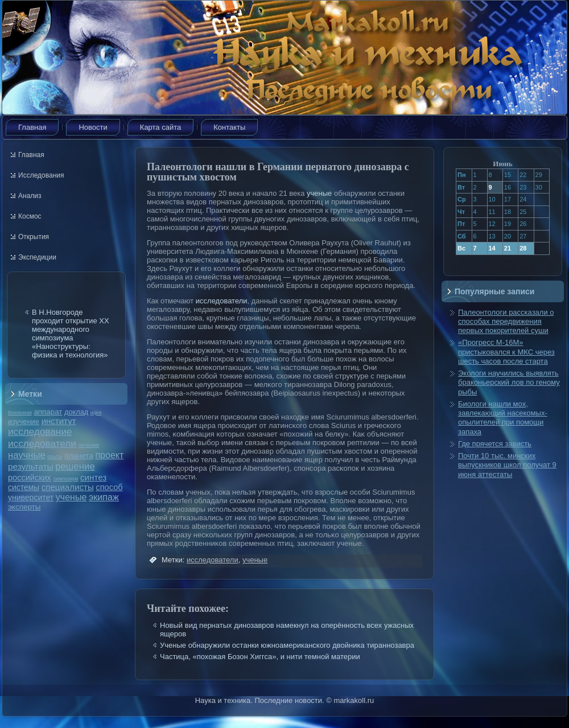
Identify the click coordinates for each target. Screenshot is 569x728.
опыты (55, 456)
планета (79, 456)
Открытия (34, 237)
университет (31, 497)
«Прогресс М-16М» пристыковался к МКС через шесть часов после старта (506, 352)
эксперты (24, 507)
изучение (24, 421)
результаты (31, 466)
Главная (32, 127)
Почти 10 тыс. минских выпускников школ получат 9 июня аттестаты (507, 465)
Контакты (229, 127)
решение (75, 466)
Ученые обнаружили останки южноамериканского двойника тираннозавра (287, 645)
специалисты (68, 487)
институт (59, 421)
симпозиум (65, 479)
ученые (71, 497)
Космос (30, 216)
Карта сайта (160, 127)
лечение (89, 445)
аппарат (48, 412)
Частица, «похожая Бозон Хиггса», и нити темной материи (260, 657)
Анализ (30, 196)
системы (24, 487)
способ (109, 487)
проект (109, 455)
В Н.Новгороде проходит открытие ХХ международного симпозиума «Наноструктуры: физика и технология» (71, 334)
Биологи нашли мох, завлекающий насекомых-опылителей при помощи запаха (503, 418)
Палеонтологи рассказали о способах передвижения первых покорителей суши (506, 322)
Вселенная (20, 413)
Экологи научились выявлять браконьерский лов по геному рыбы (509, 382)
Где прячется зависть (495, 444)
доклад (76, 412)
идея (96, 413)
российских (30, 478)
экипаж (104, 497)
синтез (93, 477)
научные (27, 455)
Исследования (41, 175)
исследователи (42, 443)
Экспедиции (37, 257)
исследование (40, 431)
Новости (93, 127)
